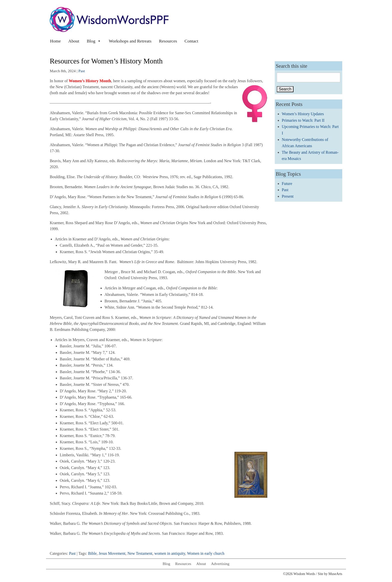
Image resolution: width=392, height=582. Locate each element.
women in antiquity (170, 553)
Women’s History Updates (303, 114)
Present (288, 196)
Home (55, 41)
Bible (92, 553)
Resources (168, 41)
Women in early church (206, 553)
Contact (191, 41)
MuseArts (335, 574)
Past (81, 71)
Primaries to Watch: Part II (303, 120)
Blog (94, 41)
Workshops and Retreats (130, 41)
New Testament (140, 553)
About (74, 41)
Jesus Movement (112, 553)
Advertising (220, 564)
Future (287, 184)
